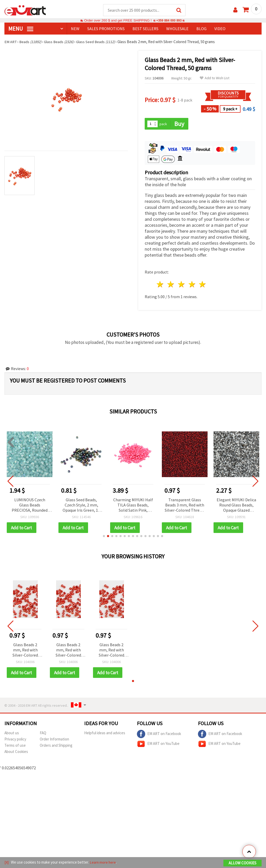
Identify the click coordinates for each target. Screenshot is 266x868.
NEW (75, 29)
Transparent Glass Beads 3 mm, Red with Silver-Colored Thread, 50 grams (185, 506)
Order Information (54, 740)
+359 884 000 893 (169, 21)
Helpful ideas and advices (105, 734)
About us (12, 734)
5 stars (203, 285)
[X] (7, 862)
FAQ (43, 734)
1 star (160, 285)
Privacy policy (15, 740)
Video (220, 29)
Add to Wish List (215, 78)
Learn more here (103, 862)
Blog (201, 29)
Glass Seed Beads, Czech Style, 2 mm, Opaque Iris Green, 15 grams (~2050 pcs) (81, 506)
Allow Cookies (242, 863)
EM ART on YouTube (158, 745)
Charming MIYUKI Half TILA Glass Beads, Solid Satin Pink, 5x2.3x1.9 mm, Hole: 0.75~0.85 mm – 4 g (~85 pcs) (133, 506)
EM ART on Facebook (159, 735)
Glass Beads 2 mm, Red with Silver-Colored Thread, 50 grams (25, 651)
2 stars (171, 285)
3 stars (181, 285)
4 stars (192, 285)
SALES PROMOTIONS (106, 29)
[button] (104, 537)
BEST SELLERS (145, 29)
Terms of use (15, 746)
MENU (21, 29)
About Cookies (16, 752)
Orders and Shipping (56, 746)
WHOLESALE (177, 29)
